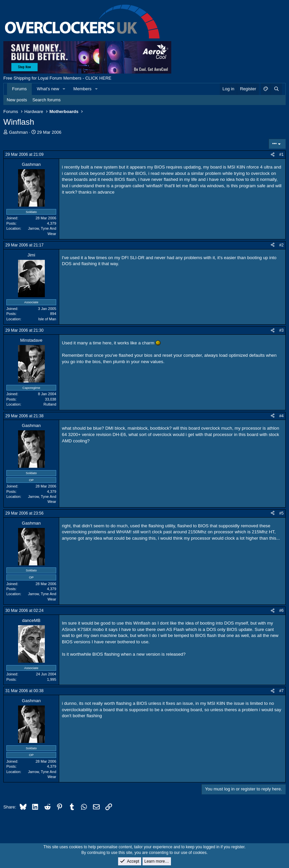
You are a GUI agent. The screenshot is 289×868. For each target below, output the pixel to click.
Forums (19, 89)
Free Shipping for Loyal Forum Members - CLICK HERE (57, 78)
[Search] (276, 89)
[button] (64, 89)
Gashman (18, 132)
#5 (281, 513)
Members (82, 89)
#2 (281, 245)
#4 (281, 416)
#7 (281, 691)
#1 (281, 154)
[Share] (273, 155)
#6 (281, 611)
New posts (17, 100)
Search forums (47, 100)
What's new (48, 89)
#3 (281, 330)
